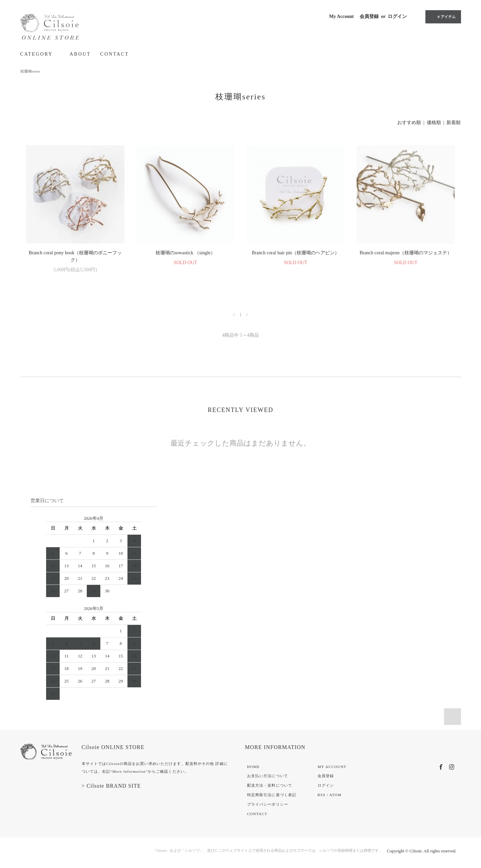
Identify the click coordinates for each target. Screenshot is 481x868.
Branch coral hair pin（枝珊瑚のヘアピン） (296, 253)
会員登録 (369, 16)
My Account (342, 16)
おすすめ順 (409, 123)
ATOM (335, 795)
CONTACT (115, 54)
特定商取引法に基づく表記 (272, 795)
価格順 (434, 123)
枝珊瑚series (30, 71)
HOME (253, 767)
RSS (322, 795)
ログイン (397, 16)
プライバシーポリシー (268, 804)
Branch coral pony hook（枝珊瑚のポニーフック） (75, 256)
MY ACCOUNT (332, 767)
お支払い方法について (268, 776)
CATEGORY (40, 54)
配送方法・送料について (270, 785)
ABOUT (80, 54)
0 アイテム (442, 17)
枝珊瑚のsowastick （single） (185, 253)
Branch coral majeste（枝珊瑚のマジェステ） (406, 253)
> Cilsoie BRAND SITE (111, 786)
